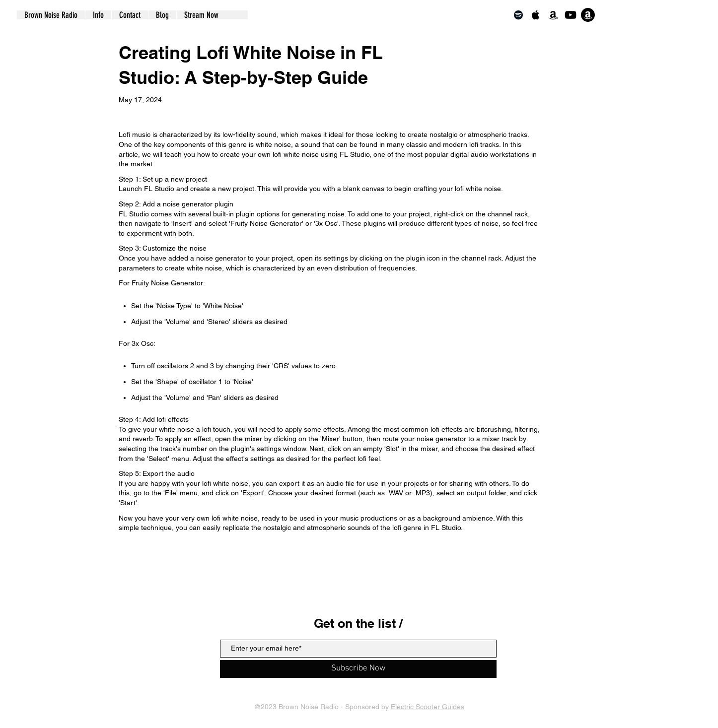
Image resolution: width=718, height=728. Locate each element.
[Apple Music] (536, 15)
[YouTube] (571, 15)
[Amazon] (553, 15)
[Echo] (588, 15)
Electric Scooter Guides (428, 707)
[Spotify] (518, 15)
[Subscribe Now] (358, 669)
